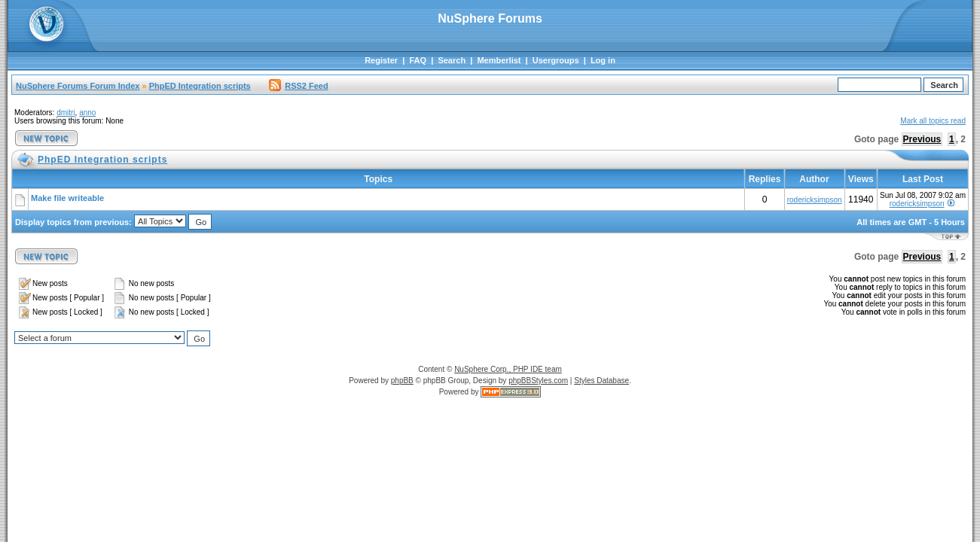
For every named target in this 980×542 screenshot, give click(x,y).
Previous (922, 139)
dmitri (66, 113)
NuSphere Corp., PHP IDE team (508, 369)
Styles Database (601, 381)
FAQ (418, 60)
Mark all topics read (933, 121)
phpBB (402, 381)
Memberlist (499, 60)
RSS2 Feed (298, 86)
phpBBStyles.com (538, 381)
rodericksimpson (815, 200)
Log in (603, 60)
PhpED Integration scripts (200, 86)
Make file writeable (67, 198)
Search (452, 60)
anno (87, 113)
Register (381, 60)
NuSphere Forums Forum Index (78, 86)
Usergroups (556, 60)
